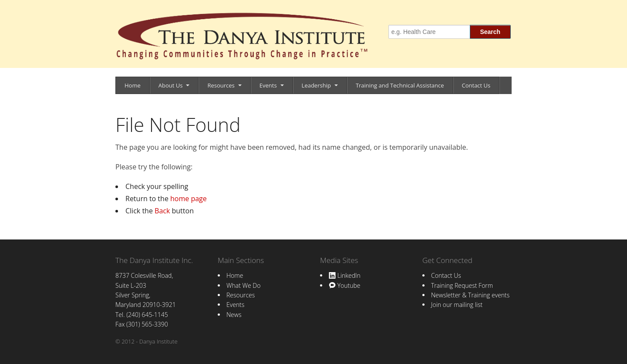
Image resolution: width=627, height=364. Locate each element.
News (234, 315)
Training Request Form (462, 285)
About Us (171, 85)
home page (189, 199)
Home (133, 85)
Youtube (344, 285)
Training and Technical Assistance (400, 85)
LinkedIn (345, 275)
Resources (221, 85)
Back (162, 211)
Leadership (316, 85)
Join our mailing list (457, 305)
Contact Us (476, 85)
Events (268, 85)
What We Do (243, 285)
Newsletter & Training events (470, 295)
